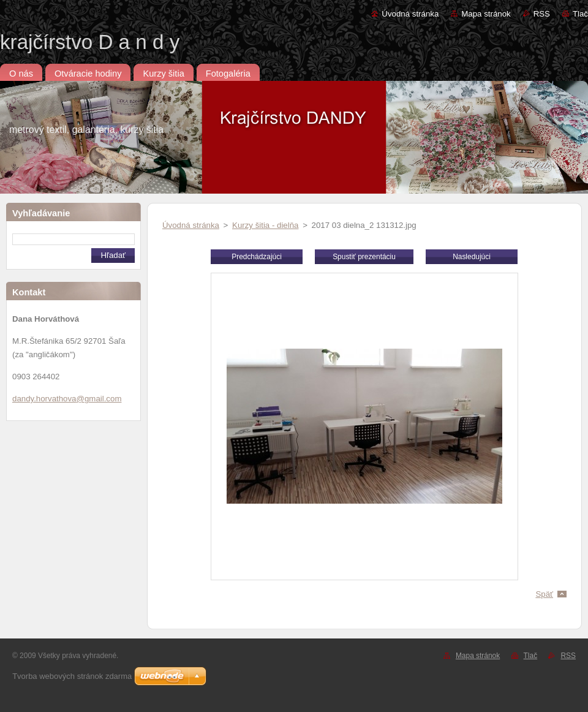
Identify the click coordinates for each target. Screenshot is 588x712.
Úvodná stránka (410, 14)
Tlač (580, 14)
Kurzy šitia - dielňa (265, 225)
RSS (542, 14)
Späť (544, 594)
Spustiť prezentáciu (364, 257)
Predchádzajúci (257, 257)
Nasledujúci (472, 257)
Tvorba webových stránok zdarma (72, 676)
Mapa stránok (486, 14)
